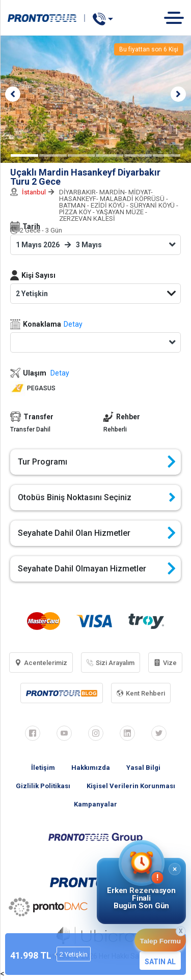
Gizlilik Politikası (43, 786)
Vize (165, 663)
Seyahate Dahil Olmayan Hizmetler (97, 569)
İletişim (43, 768)
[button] (13, 94)
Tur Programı (97, 462)
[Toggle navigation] (178, 18)
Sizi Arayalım (111, 663)
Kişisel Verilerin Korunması (131, 786)
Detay (73, 324)
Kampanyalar (95, 804)
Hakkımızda (91, 768)
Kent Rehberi (141, 693)
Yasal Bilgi (143, 768)
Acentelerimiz (41, 663)
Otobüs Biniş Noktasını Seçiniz (97, 498)
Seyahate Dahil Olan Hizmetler (97, 533)
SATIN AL (160, 962)
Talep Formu (160, 941)
